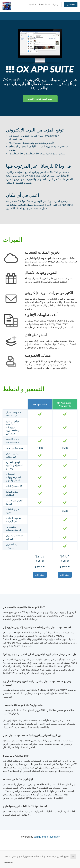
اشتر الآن (40, 575)
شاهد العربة (71, 4)
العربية (32, 4)
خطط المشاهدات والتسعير (40, 99)
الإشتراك (56, 4)
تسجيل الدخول (44, 4)
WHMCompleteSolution (47, 837)
